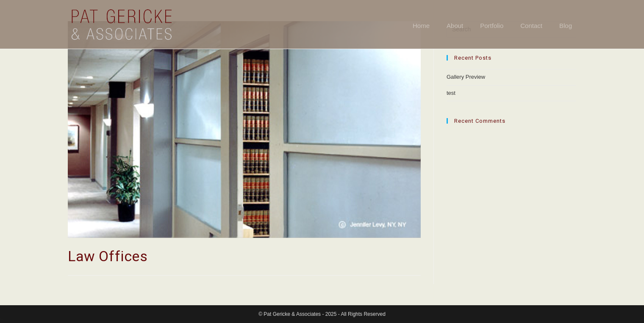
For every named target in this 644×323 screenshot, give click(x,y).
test (451, 93)
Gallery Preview (466, 77)
